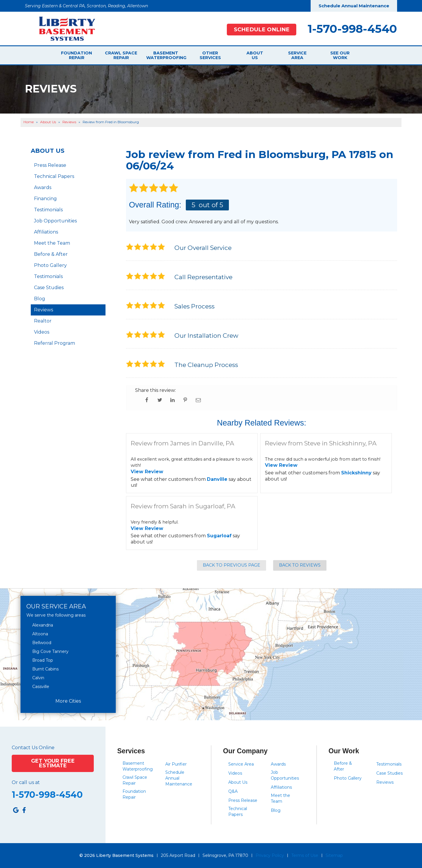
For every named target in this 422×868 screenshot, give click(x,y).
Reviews (44, 310)
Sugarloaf (219, 536)
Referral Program (55, 343)
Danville (217, 479)
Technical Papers (54, 176)
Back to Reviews (300, 565)
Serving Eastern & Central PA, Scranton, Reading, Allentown (86, 6)
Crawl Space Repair (121, 55)
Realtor (43, 321)
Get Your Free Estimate (53, 763)
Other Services (210, 55)
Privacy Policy (270, 855)
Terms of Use (305, 855)
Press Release (50, 165)
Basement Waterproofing (166, 55)
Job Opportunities (55, 221)
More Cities (68, 701)
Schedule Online (262, 29)
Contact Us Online (33, 748)
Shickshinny (356, 473)
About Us (255, 55)
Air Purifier (176, 764)
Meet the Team (52, 243)
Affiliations (46, 232)
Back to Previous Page (232, 565)
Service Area (297, 55)
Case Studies (49, 288)
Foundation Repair (76, 55)
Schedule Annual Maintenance (354, 6)
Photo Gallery (50, 265)
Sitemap (334, 855)
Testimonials (48, 210)
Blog (40, 299)
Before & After (51, 254)
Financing (45, 199)
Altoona (40, 634)
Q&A (233, 791)
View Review (147, 472)
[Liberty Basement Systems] (62, 28)
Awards (43, 187)
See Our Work (340, 55)
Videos (42, 332)
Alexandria (43, 625)
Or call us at (26, 783)
